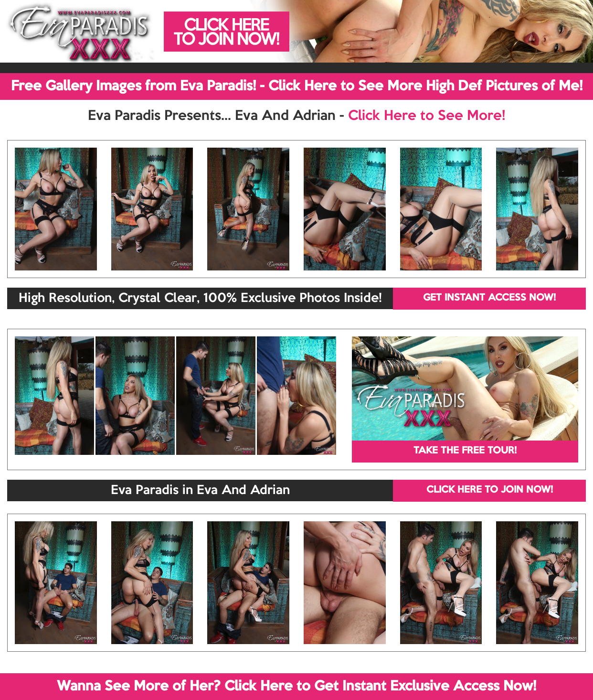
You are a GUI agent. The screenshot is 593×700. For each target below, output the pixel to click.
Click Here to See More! (427, 116)
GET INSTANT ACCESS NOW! (489, 298)
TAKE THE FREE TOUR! (465, 451)
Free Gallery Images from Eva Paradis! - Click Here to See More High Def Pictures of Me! (297, 86)
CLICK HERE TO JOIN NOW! (490, 490)
